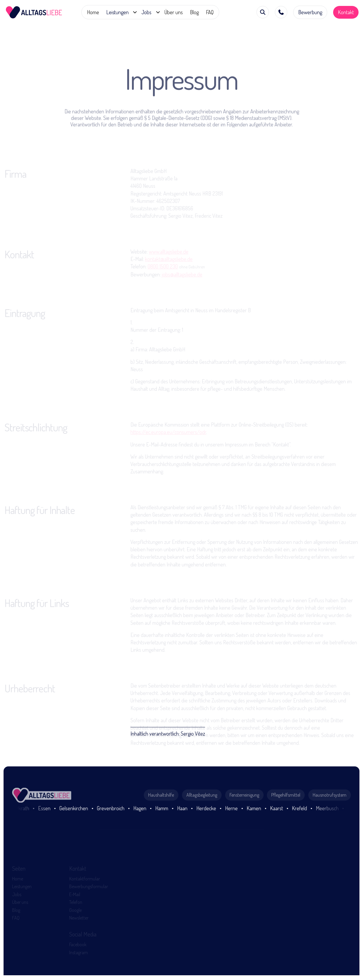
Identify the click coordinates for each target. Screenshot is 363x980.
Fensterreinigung (244, 814)
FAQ (210, 12)
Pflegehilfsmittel (286, 814)
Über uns (174, 12)
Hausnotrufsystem (330, 814)
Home (93, 12)
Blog (194, 12)
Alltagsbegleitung (202, 814)
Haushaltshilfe (161, 814)
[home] (34, 12)
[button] (120, 12)
